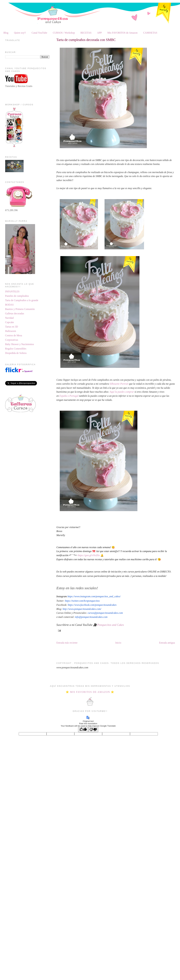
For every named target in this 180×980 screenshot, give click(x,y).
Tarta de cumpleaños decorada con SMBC (86, 40)
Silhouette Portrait (119, 384)
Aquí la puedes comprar (122, 392)
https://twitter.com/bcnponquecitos (82, 601)
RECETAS (86, 33)
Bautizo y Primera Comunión (20, 309)
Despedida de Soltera (16, 353)
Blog (6, 33)
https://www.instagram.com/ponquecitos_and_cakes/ (94, 596)
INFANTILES (12, 291)
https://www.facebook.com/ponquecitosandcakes (92, 605)
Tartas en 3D (12, 327)
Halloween (11, 331)
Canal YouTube (39, 33)
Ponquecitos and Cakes (111, 625)
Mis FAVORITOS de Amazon (122, 33)
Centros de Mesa (14, 335)
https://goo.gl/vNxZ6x (89, 555)
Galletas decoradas (15, 313)
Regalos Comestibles (16, 349)
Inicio (118, 643)
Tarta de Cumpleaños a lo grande (22, 300)
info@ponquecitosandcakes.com (91, 617)
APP (99, 33)
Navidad (9, 318)
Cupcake (10, 322)
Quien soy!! (20, 33)
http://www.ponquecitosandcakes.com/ (82, 609)
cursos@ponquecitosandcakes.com (105, 613)
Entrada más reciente (67, 643)
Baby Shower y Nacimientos (20, 344)
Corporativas (12, 340)
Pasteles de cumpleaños (17, 296)
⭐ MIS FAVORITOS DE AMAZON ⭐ (90, 692)
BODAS (9, 305)
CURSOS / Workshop (64, 33)
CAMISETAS (150, 33)
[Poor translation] (93, 730)
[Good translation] (83, 730)
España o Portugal (69, 396)
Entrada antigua (167, 643)
